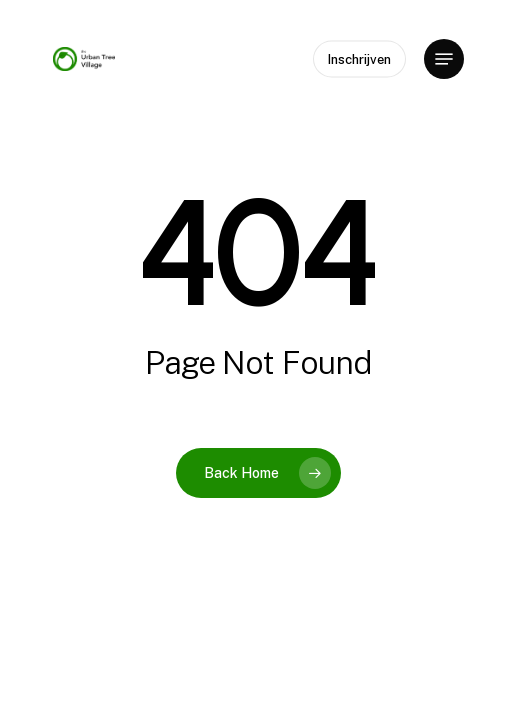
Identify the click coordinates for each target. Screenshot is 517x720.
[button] (444, 59)
